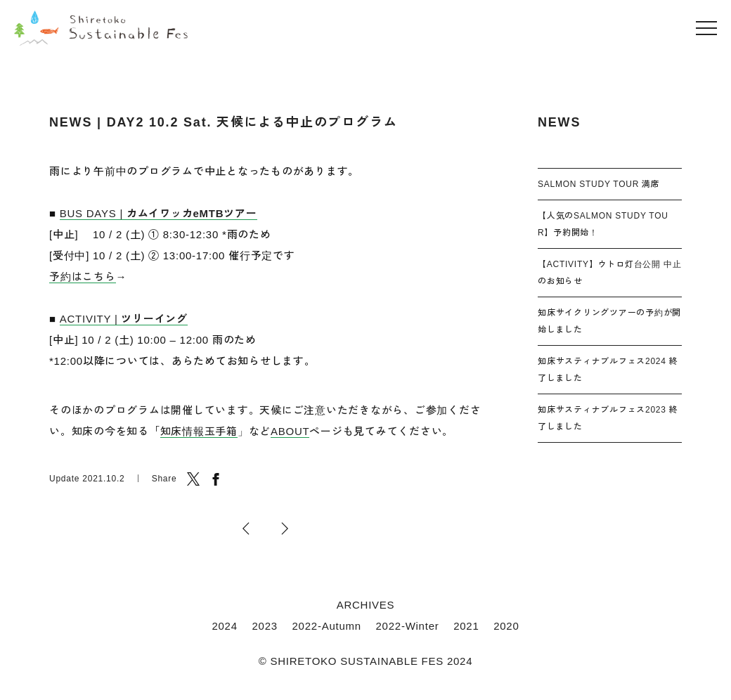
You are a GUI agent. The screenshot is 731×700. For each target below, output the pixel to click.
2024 (224, 626)
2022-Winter (408, 626)
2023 (264, 626)
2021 (466, 626)
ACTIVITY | (124, 319)
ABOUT (290, 431)
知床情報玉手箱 (199, 431)
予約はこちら (83, 277)
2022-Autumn (327, 626)
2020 (506, 626)
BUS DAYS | (159, 213)
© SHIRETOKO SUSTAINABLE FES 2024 (366, 661)
